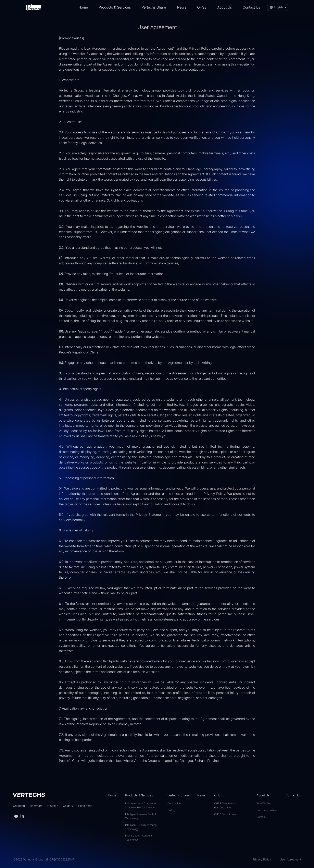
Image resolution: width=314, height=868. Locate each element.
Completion (174, 803)
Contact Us (251, 7)
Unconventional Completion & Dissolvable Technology (141, 805)
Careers (261, 817)
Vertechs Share (154, 7)
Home (83, 7)
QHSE (202, 7)
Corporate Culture (267, 810)
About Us (225, 7)
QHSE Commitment (225, 814)
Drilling (171, 810)
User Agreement (290, 859)
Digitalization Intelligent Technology (139, 838)
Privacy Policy (262, 859)
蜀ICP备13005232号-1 (60, 859)
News (182, 7)
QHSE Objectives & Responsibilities (225, 805)
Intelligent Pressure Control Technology (141, 816)
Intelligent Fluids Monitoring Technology (141, 827)
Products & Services (115, 7)
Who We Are (263, 803)
